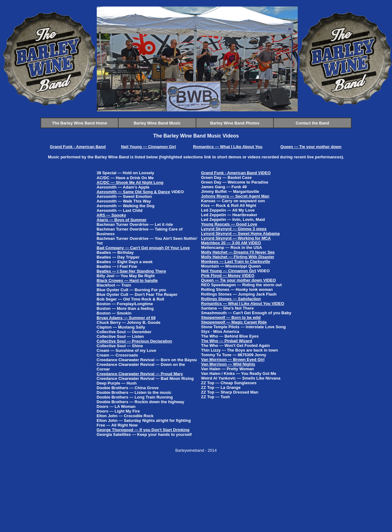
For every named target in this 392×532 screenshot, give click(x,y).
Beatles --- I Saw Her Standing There (131, 271)
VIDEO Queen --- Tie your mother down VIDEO (238, 278)
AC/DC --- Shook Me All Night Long (130, 182)
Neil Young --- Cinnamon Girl (148, 147)
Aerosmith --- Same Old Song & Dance (133, 192)
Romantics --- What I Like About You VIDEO (243, 303)
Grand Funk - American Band (78, 147)
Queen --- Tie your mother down (311, 147)
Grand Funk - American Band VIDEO (236, 173)
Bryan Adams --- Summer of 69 (126, 318)
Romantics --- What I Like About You (228, 147)
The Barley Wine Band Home (79, 123)
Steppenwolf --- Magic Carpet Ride (234, 322)
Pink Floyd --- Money (221, 275)
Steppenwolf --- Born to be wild (231, 317)
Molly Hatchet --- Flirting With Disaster (238, 257)
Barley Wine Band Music (157, 123)
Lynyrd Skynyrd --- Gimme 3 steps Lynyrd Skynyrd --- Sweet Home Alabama (240, 231)
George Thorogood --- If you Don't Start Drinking (143, 430)
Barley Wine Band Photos (235, 123)
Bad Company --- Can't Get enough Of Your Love (143, 248)
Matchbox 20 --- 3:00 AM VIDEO (231, 243)
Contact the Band (312, 123)
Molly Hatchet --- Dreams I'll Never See (238, 252)
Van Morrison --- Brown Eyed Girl (233, 359)
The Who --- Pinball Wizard (226, 341)
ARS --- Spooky (112, 215)
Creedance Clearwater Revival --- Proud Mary (140, 374)
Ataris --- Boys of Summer (122, 220)
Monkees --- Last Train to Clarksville (236, 261)
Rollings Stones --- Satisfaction (231, 299)
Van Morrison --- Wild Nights (228, 364)
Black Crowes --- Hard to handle (127, 280)
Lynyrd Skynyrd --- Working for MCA (236, 238)
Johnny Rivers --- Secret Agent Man (235, 196)
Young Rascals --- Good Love (229, 224)
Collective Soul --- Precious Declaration (135, 341)
